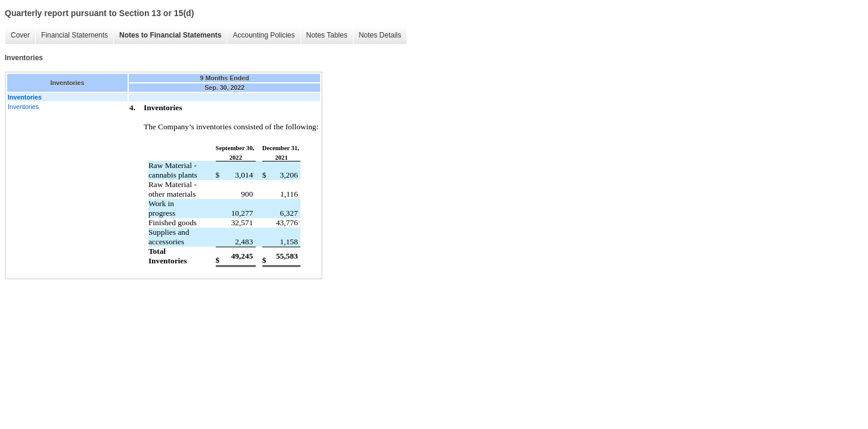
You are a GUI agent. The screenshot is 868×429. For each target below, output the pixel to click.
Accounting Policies (263, 35)
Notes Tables (327, 35)
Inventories (23, 107)
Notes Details (380, 35)
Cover (20, 35)
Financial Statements (75, 35)
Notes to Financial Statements (170, 35)
